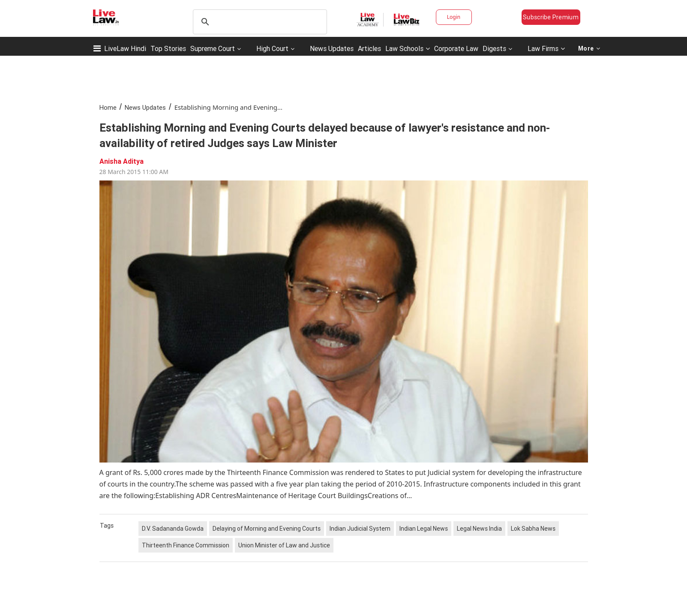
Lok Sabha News (533, 529)
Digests (494, 48)
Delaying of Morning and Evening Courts (267, 529)
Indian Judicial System (360, 529)
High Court (272, 48)
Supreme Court (213, 48)
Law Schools (408, 48)
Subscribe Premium (551, 17)
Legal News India (479, 529)
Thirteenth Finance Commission (186, 545)
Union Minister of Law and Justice (284, 545)
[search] (259, 22)
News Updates (332, 48)
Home (108, 107)
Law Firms (546, 48)
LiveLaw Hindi (125, 48)
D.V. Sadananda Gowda (173, 529)
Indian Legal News (424, 529)
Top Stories (168, 48)
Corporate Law (456, 48)
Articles (369, 48)
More (589, 48)
